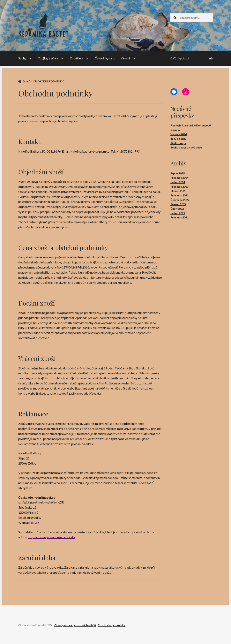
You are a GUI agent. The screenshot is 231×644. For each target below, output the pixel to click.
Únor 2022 (177, 209)
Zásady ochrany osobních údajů (75, 625)
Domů (27, 81)
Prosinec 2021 (179, 217)
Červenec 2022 (180, 200)
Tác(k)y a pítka (48, 58)
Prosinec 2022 (179, 195)
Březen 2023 (178, 191)
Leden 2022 (178, 213)
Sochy (22, 58)
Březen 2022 (178, 204)
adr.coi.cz (33, 523)
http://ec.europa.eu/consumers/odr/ (51, 537)
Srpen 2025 (178, 173)
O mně (126, 58)
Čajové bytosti (105, 58)
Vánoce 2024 (179, 134)
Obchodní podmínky (112, 625)
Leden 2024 (178, 182)
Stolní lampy (178, 143)
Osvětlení (76, 58)
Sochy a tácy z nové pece (186, 147)
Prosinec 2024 (179, 178)
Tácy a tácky (178, 139)
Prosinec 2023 (179, 187)
